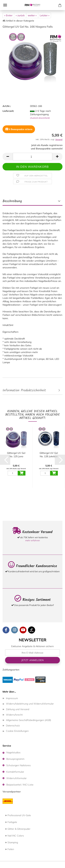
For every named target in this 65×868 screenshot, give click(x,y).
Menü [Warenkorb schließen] (5, 5)
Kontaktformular (15, 772)
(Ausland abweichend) (40, 118)
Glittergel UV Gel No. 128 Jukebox (49, 455)
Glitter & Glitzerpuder (18, 829)
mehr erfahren (33, 540)
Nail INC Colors (15, 836)
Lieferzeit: (8, 111)
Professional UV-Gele (18, 815)
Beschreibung (12, 201)
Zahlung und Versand (18, 709)
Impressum (12, 698)
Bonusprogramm (15, 759)
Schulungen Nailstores (19, 765)
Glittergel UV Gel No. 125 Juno (16, 455)
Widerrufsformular (16, 778)
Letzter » (45, 15)
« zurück (20, 15)
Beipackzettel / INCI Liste (20, 785)
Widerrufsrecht (14, 715)
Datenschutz (13, 726)
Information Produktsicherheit (24, 390)
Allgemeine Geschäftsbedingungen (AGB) (28, 720)
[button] (8, 157)
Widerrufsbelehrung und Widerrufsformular (30, 704)
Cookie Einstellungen (17, 731)
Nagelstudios (13, 752)
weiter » (32, 15)
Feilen (10, 849)
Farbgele (11, 822)
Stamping (12, 842)
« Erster (8, 15)
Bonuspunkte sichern (19, 129)
